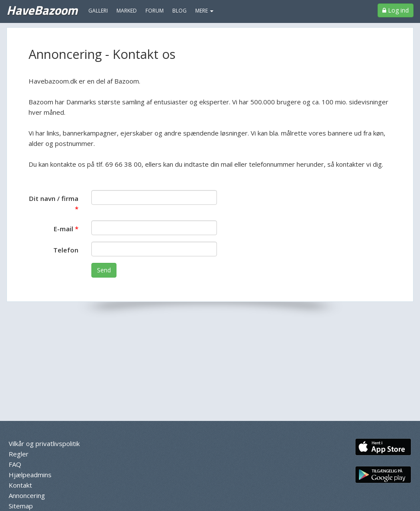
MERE (204, 11)
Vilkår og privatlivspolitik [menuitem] (44, 443)
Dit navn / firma (54, 198)
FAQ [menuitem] (15, 464)
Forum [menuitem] (155, 11)
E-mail (63, 229)
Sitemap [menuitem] (21, 506)
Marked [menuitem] (127, 11)
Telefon (66, 250)
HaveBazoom (42, 10)
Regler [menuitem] (19, 454)
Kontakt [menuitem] (20, 485)
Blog (179, 11)
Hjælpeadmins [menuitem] (30, 475)
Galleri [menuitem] (98, 11)
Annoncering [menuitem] (27, 495)
